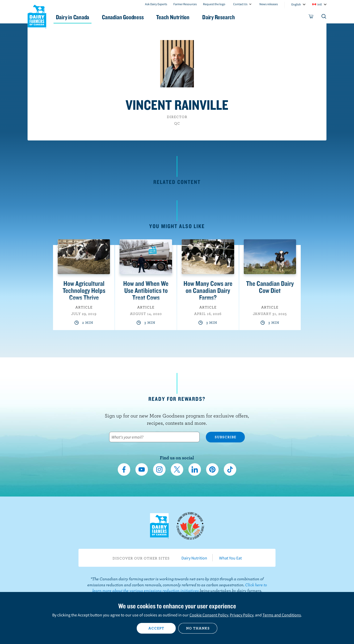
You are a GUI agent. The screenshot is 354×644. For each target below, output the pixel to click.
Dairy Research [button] (226, 17)
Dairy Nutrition (194, 558)
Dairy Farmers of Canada (37, 16)
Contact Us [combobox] (240, 4)
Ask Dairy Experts (156, 4)
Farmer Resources (185, 4)
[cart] (311, 17)
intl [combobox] (320, 4)
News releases (269, 4)
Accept (156, 628)
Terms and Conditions (282, 615)
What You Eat (230, 558)
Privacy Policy (241, 615)
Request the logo (214, 4)
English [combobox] (296, 4)
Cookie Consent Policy (209, 615)
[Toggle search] (324, 17)
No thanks (198, 628)
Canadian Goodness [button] (128, 17)
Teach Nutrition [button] (179, 17)
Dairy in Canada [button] (77, 17)
